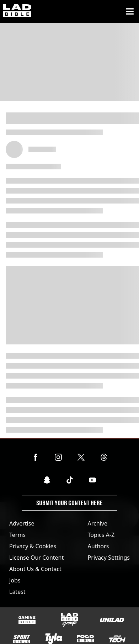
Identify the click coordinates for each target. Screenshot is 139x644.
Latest (17, 592)
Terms (17, 535)
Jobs (15, 580)
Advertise (22, 523)
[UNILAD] (112, 620)
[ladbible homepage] (17, 11)
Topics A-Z (101, 535)
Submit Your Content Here (69, 503)
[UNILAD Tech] (117, 639)
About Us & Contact (35, 569)
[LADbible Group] (70, 620)
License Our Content (36, 558)
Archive (98, 523)
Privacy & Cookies (33, 546)
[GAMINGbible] (27, 620)
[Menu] (130, 11)
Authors (98, 546)
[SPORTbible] (22, 639)
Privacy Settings (109, 558)
